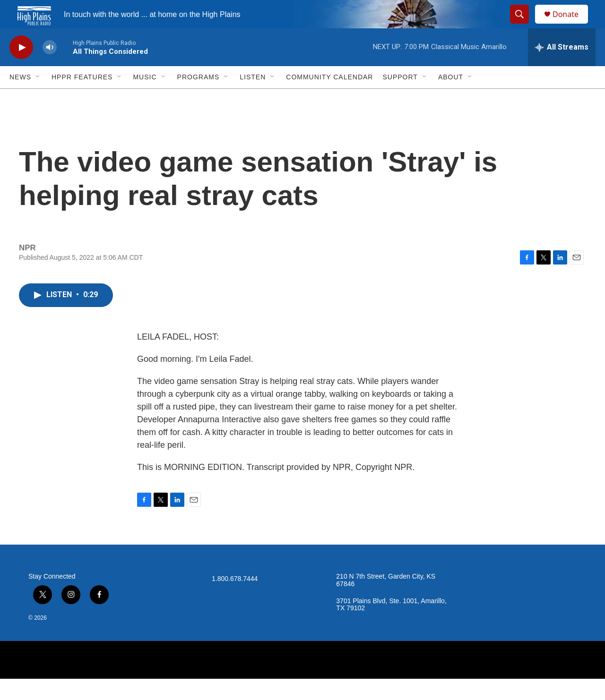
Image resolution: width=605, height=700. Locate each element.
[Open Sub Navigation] (38, 98)
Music (145, 98)
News (20, 98)
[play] (21, 69)
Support (400, 98)
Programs (199, 98)
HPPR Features (82, 98)
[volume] (50, 69)
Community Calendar (329, 98)
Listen (253, 98)
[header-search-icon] (524, 25)
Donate (571, 25)
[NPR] (302, 681)
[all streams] (562, 68)
